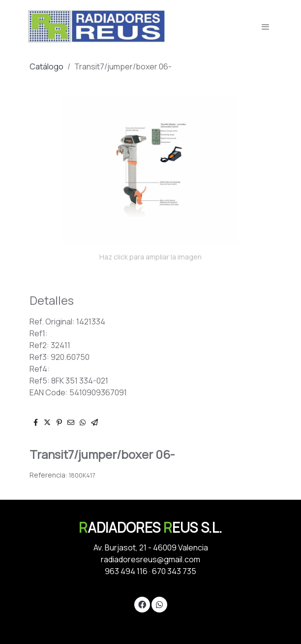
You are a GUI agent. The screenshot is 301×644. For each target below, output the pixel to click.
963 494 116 (126, 571)
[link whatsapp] (159, 604)
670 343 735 (174, 571)
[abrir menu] (266, 27)
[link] (96, 26)
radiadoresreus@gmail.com (150, 559)
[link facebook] (142, 604)
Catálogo (46, 66)
